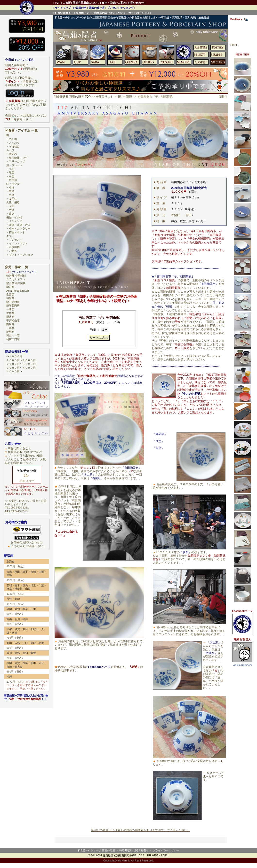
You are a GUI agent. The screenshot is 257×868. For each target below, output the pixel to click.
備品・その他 (14, 217)
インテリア (16, 221)
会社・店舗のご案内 (114, 3)
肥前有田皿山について (86, 3)
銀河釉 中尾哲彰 (16, 276)
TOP (57, 3)
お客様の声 (80, 8)
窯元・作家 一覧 (17, 267)
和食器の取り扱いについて (110, 13)
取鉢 (12, 191)
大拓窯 (10, 313)
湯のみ (13, 154)
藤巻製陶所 (13, 305)
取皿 (12, 172)
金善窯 (10, 294)
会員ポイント (84, 13)
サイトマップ (63, 8)
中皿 (12, 176)
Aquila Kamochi (242, 665)
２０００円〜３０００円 (21, 364)
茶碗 (129, 97)
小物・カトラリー (20, 228)
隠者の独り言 (97, 8)
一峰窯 (10, 309)
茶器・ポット (17, 232)
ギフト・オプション (21, 255)
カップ (10, 150)
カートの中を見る (139, 13)
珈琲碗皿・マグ (18, 158)
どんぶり (14, 143)
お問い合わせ (136, 3)
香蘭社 (223, 97)
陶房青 (10, 324)
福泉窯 (10, 298)
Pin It (234, 45)
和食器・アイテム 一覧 (21, 130)
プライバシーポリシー (166, 850)
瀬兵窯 (10, 317)
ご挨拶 (67, 3)
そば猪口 (14, 147)
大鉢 (12, 210)
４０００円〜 (14, 371)
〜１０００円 (14, 356)
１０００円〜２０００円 (21, 360)
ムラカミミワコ (16, 279)
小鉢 (12, 188)
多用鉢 (13, 199)
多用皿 (13, 180)
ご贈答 (13, 251)
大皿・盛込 (13, 202)
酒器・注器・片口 (20, 225)
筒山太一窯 (13, 335)
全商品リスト (104, 97)
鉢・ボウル (13, 184)
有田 (189, 215)
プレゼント (16, 240)
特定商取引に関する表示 (134, 850)
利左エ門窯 (13, 339)
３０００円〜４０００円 (21, 368)
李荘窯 (10, 287)
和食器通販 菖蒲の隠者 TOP (72, 97)
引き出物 (14, 247)
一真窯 (10, 328)
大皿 (12, 206)
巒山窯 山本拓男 (16, 283)
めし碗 (13, 139)
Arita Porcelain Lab (18, 291)
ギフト (10, 236)
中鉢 (12, 195)
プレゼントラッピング (120, 8)
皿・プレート (14, 165)
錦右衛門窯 (13, 302)
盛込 (12, 214)
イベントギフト (18, 243)
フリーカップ (17, 161)
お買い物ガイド (64, 13)
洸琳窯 (10, 332)
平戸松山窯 (13, 321)
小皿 (12, 169)
